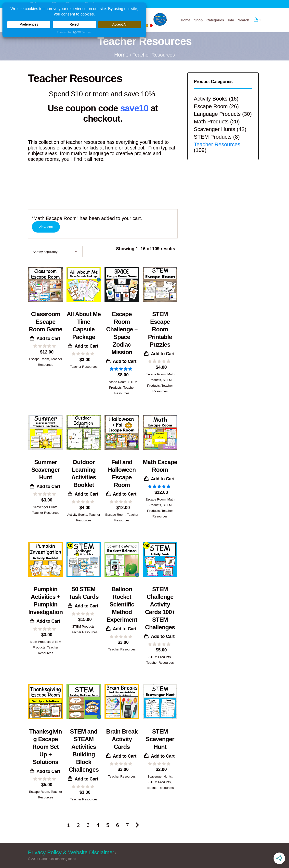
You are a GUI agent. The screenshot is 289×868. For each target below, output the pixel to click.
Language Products (217, 114)
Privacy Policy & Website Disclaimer (71, 852)
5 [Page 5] (108, 825)
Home (121, 55)
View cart (46, 227)
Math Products (40, 642)
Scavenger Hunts (45, 507)
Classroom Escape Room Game (46, 322)
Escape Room (39, 359)
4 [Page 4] (98, 825)
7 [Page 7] (127, 825)
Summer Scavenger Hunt (46, 470)
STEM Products (83, 626)
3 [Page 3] (88, 825)
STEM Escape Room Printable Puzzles (160, 329)
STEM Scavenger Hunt (160, 739)
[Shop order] (55, 251)
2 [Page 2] (78, 825)
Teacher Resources (84, 367)
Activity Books (77, 515)
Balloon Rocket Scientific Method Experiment (122, 604)
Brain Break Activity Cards (122, 739)
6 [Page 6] (118, 825)
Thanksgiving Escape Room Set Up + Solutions (46, 747)
